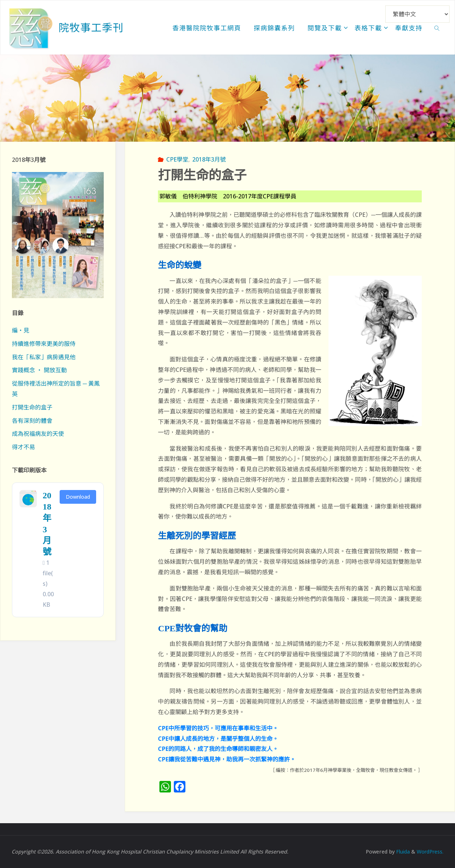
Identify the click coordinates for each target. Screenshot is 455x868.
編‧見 (21, 330)
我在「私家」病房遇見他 (44, 357)
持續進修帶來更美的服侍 (44, 344)
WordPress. (429, 852)
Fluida (400, 852)
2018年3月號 (209, 159)
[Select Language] (417, 14)
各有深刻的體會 (32, 421)
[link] (437, 27)
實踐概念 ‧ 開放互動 (39, 370)
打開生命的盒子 (32, 407)
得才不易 (23, 447)
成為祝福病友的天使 (38, 434)
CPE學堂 (177, 159)
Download (78, 497)
